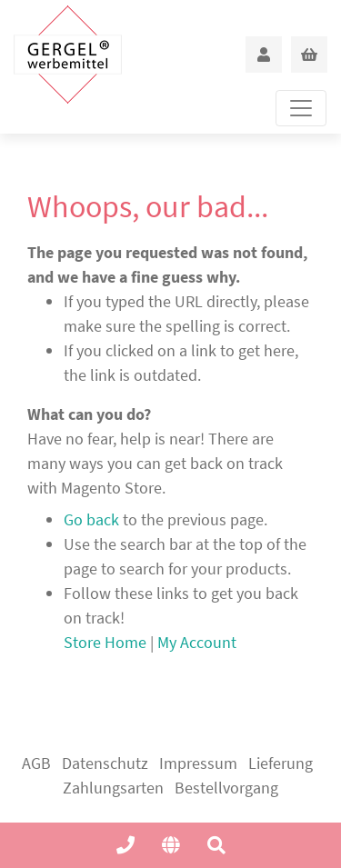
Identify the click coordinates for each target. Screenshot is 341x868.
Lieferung (281, 763)
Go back (91, 519)
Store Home (105, 642)
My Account (197, 642)
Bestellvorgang (226, 788)
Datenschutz (105, 763)
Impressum (198, 763)
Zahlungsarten (113, 788)
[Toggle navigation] (301, 108)
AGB (36, 763)
